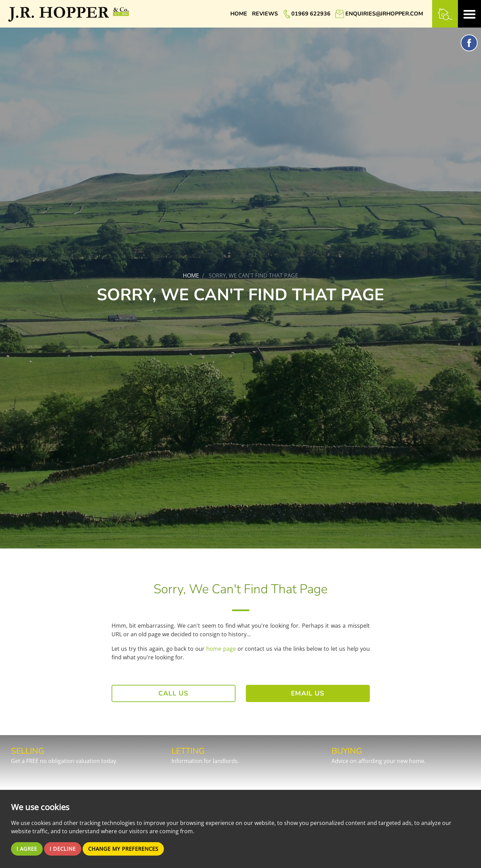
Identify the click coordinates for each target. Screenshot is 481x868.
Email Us (308, 693)
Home (239, 14)
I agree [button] (28, 849)
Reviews (265, 14)
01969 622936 (311, 14)
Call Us (173, 693)
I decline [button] (65, 849)
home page (221, 649)
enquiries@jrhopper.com (384, 14)
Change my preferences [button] (130, 849)
